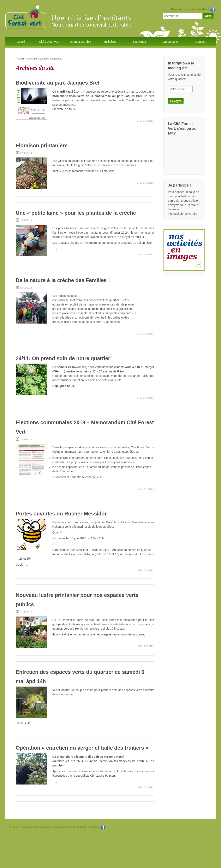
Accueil (20, 42)
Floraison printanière (42, 145)
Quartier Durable (80, 42)
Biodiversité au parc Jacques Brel (58, 83)
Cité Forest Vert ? (50, 42)
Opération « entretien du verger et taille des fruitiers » (82, 748)
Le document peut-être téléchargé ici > (77, 477)
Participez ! (140, 42)
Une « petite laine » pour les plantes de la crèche (76, 213)
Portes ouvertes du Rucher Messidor (61, 514)
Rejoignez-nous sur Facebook (193, 9)
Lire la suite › (145, 121)
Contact (200, 42)
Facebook (97, 827)
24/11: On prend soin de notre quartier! (64, 358)
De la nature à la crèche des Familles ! (63, 280)
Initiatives (110, 42)
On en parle (170, 42)
